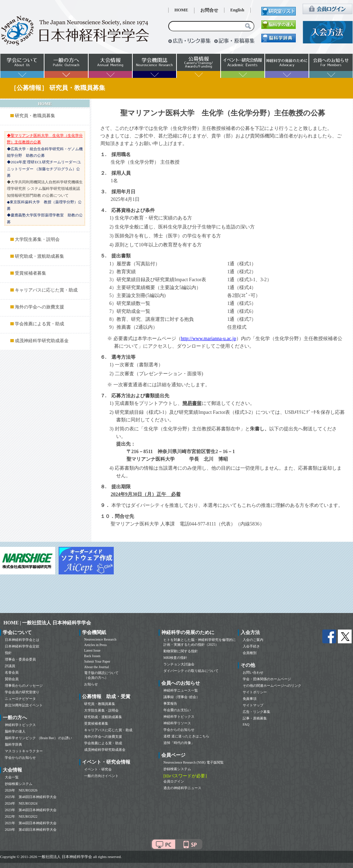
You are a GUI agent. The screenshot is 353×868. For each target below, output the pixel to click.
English (237, 10)
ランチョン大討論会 (179, 664)
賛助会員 (12, 679)
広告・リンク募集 (256, 712)
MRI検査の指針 (175, 658)
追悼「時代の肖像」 (179, 743)
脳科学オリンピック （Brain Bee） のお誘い (38, 738)
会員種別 (250, 653)
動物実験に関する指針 (181, 651)
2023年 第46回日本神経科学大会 (31, 810)
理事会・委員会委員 (20, 659)
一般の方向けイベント (101, 776)
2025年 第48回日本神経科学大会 (31, 797)
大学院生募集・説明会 (37, 239)
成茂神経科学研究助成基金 (42, 341)
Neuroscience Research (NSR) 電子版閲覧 (194, 762)
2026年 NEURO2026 (21, 790)
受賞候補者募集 (31, 273)
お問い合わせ (253, 672)
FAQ (246, 724)
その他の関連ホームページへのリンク (272, 686)
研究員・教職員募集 (35, 116)
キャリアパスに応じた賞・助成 (46, 290)
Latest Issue (92, 650)
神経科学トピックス (20, 725)
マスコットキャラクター (24, 751)
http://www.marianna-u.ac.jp (209, 339)
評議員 (10, 666)
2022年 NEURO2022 (21, 816)
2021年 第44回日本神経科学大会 (31, 823)
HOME (181, 10)
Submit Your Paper (97, 661)
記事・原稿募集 (255, 718)
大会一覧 (12, 777)
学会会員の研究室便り (22, 692)
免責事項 (250, 699)
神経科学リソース (177, 723)
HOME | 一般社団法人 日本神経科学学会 (47, 623)
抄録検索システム (19, 784)
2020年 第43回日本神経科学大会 (31, 830)
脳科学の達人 (15, 731)
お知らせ (91, 684)
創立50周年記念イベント (24, 705)
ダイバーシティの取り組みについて (191, 671)
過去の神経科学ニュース (182, 788)
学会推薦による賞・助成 (39, 324)
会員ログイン (174, 781)
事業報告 (170, 703)
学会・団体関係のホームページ (267, 679)
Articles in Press (95, 645)
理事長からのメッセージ (24, 686)
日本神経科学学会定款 (22, 646)
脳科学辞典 (13, 744)
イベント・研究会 (98, 769)
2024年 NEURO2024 (21, 803)
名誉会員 (12, 672)
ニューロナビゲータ (20, 699)
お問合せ (209, 10)
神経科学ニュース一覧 (181, 690)
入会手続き (251, 646)
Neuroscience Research (100, 639)
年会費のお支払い (177, 710)
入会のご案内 (253, 640)
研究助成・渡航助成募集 (39, 256)
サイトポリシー (255, 692)
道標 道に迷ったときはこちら (186, 736)
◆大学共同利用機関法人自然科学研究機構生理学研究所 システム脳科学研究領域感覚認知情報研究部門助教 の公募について (45, 189)
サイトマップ (253, 705)
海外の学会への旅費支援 (39, 307)
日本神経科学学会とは (22, 640)
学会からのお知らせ (20, 758)
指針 (8, 653)
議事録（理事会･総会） (181, 697)
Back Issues (92, 656)
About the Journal (97, 667)
